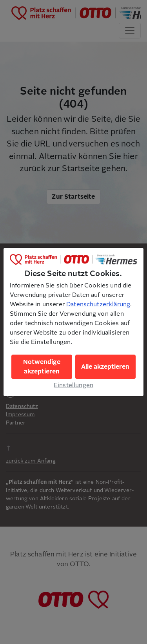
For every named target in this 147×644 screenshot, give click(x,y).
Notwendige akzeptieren (42, 367)
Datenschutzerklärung (98, 304)
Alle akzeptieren (105, 367)
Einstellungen (73, 385)
